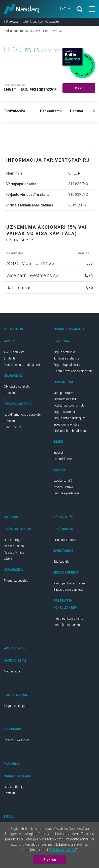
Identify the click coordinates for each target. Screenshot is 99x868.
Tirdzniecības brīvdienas (70, 431)
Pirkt (79, 88)
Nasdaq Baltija (14, 787)
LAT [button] (64, 9)
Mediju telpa (12, 671)
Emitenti (9, 358)
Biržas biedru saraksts (69, 590)
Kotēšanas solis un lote (69, 406)
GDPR (8, 559)
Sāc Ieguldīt (61, 562)
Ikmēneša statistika (66, 358)
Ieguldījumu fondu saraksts (22, 415)
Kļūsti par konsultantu (68, 619)
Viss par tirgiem (64, 393)
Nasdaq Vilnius (14, 553)
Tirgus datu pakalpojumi (70, 418)
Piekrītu (49, 860)
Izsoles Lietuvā (63, 487)
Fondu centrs (13, 427)
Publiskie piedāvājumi (68, 493)
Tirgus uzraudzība (16, 581)
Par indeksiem (63, 459)
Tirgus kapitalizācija (67, 365)
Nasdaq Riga (12, 540)
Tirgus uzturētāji (64, 412)
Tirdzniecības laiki (65, 399)
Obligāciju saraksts (17, 387)
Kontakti (9, 793)
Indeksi (58, 453)
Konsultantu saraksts (68, 625)
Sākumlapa (11, 22)
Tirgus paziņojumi (16, 706)
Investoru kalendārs (66, 425)
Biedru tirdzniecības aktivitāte (73, 371)
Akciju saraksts (14, 352)
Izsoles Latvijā (63, 481)
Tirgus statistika (64, 352)
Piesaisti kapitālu (65, 540)
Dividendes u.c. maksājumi (22, 365)
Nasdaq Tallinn (14, 546)
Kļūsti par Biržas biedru (69, 583)
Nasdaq (21, 9)
